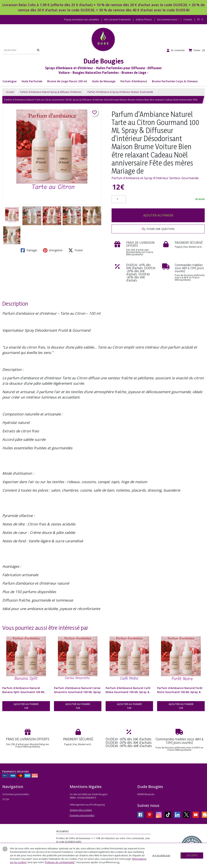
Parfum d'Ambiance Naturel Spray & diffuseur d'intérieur (51, 92)
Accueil (10, 92)
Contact (188, 20)
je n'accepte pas (161, 855)
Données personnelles (16, 794)
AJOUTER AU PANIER (158, 215)
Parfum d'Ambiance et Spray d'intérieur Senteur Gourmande (120, 92)
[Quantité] (119, 199)
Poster (76, 250)
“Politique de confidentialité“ (60, 862)
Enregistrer (53, 250)
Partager (29, 250)
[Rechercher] (38, 50)
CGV (6, 799)
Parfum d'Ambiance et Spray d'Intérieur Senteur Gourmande (155, 178)
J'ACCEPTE (192, 855)
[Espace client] (176, 50)
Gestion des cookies (81, 810)
